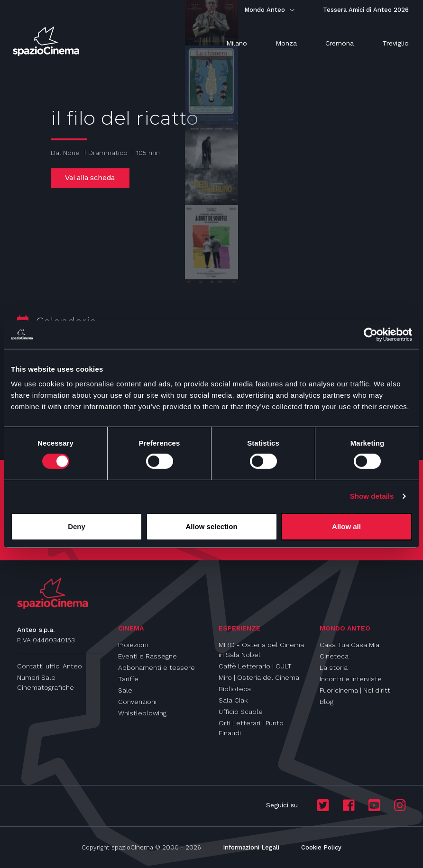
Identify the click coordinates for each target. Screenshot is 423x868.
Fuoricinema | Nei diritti (356, 690)
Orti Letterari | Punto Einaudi (251, 728)
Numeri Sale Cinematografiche (46, 682)
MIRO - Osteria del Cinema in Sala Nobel (261, 650)
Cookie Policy (321, 847)
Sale (125, 690)
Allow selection (211, 526)
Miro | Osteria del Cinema (259, 677)
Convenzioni (137, 702)
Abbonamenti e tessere (156, 667)
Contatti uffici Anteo (50, 666)
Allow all (346, 526)
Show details (372, 496)
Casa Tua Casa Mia (349, 645)
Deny (77, 526)
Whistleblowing (142, 713)
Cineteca (334, 656)
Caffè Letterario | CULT (255, 666)
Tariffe (128, 679)
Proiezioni (133, 645)
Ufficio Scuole (241, 712)
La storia (334, 667)
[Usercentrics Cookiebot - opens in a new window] (371, 334)
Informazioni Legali (251, 847)
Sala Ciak (233, 700)
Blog (326, 702)
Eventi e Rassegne (147, 656)
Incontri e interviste (351, 679)
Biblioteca (235, 689)
